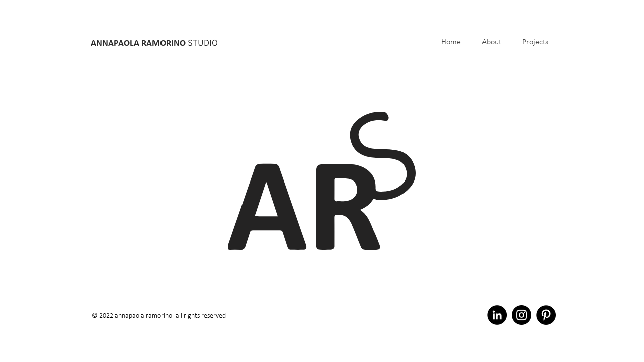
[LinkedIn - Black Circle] (497, 315)
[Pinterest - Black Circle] (546, 315)
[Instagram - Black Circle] (521, 315)
